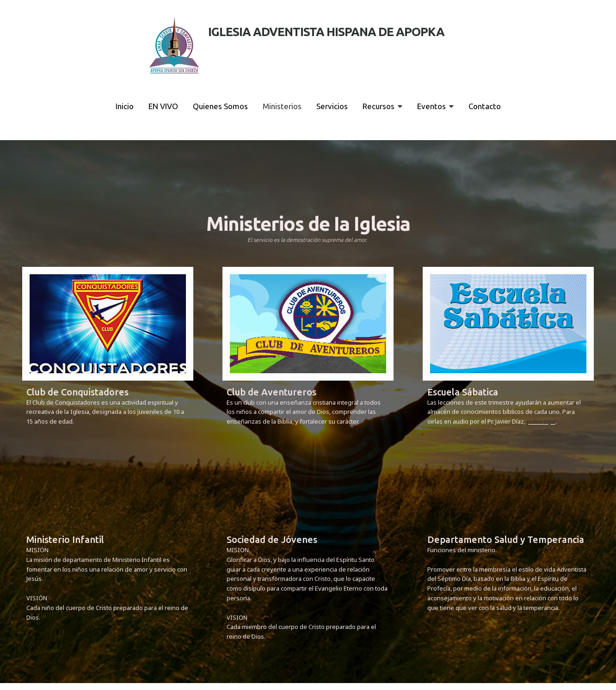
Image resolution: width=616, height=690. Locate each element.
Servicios (332, 106)
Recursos (382, 106)
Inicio (125, 106)
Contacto (485, 106)
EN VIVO (163, 106)
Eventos (435, 106)
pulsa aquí (541, 421)
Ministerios (282, 106)
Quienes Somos (220, 106)
